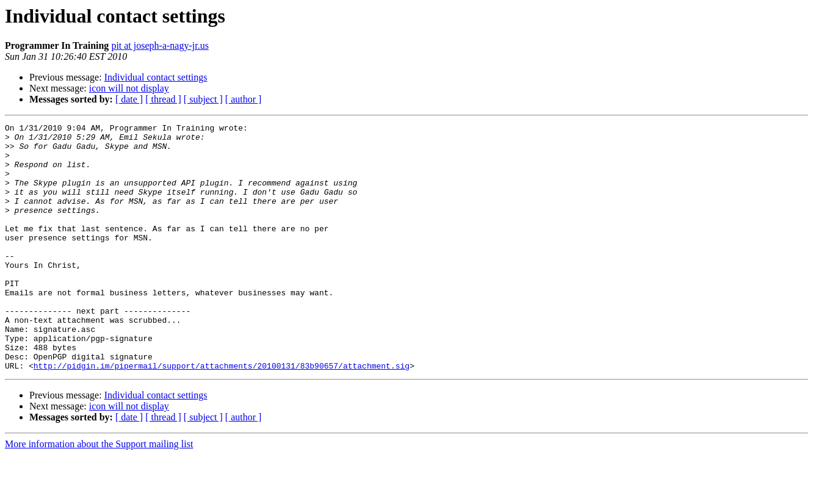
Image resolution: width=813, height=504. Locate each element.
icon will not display (129, 88)
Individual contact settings (156, 77)
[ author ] (244, 99)
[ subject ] (203, 99)
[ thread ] (163, 99)
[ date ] (129, 99)
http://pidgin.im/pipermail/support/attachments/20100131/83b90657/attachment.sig (222, 415)
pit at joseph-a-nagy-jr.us (160, 45)
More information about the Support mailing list (99, 493)
